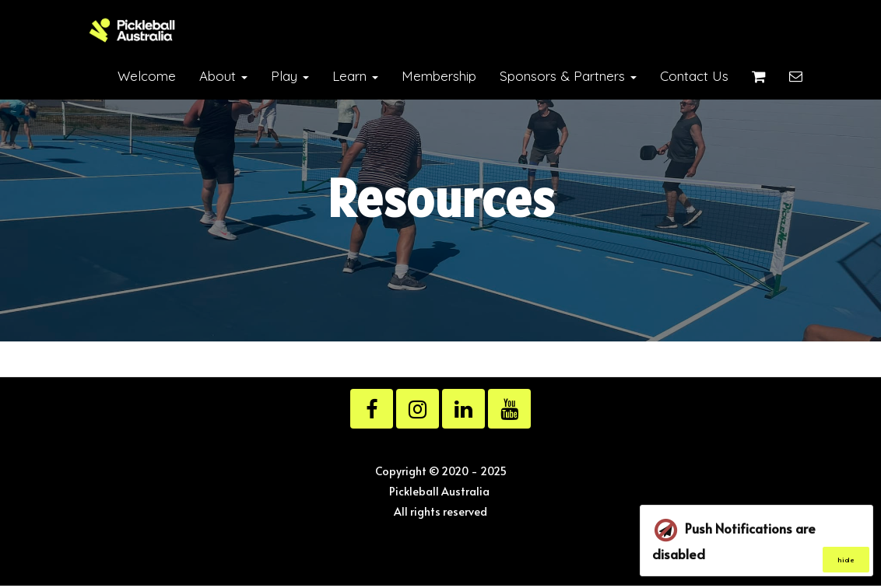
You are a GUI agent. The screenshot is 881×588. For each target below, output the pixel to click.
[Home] (132, 30)
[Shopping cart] (759, 76)
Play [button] (290, 76)
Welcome (147, 76)
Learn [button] (355, 76)
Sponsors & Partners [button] (568, 76)
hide (846, 560)
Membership (439, 76)
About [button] (223, 76)
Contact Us (694, 76)
